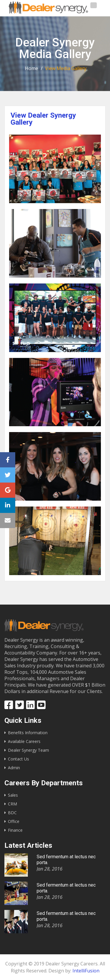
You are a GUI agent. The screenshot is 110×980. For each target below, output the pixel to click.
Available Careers (24, 741)
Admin (14, 768)
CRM (12, 804)
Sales (13, 795)
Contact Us (18, 759)
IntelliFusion (86, 971)
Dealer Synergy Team (28, 750)
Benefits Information (28, 733)
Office (14, 821)
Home (32, 68)
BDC (12, 813)
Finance (15, 830)
